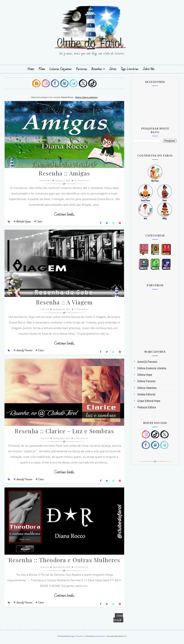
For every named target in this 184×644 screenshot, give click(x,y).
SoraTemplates (100, 639)
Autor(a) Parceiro (147, 362)
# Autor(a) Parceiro (23, 352)
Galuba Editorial (146, 394)
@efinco (124, 639)
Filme (42, 69)
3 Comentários (79, 311)
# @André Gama (22, 222)
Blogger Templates (77, 639)
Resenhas (97, 69)
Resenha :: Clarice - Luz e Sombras (62, 433)
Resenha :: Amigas (62, 174)
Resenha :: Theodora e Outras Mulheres (62, 563)
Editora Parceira (146, 381)
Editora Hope (145, 375)
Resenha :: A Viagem (62, 304)
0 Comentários (79, 440)
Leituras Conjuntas (61, 69)
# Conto (38, 222)
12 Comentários (80, 181)
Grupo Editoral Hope (149, 401)
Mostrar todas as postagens (84, 97)
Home (31, 69)
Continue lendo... (62, 215)
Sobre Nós (149, 69)
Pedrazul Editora (147, 407)
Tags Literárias (130, 69)
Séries (113, 69)
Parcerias (82, 69)
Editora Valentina (147, 388)
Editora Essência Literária (152, 368)
